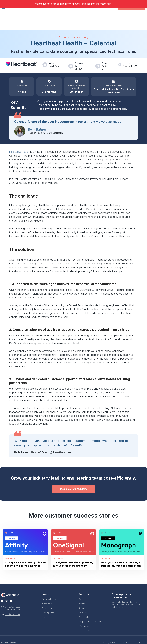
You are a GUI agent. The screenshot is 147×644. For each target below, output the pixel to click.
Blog (81, 593)
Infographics (84, 620)
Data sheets (84, 611)
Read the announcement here (96, 4)
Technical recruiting (50, 598)
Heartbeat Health (19, 141)
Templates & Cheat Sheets (90, 616)
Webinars (83, 607)
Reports (82, 602)
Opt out (143, 637)
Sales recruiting (49, 602)
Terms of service (124, 637)
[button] (73, 479)
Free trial (46, 611)
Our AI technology (50, 593)
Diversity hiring (48, 607)
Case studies (84, 625)
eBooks (82, 598)
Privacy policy (102, 637)
